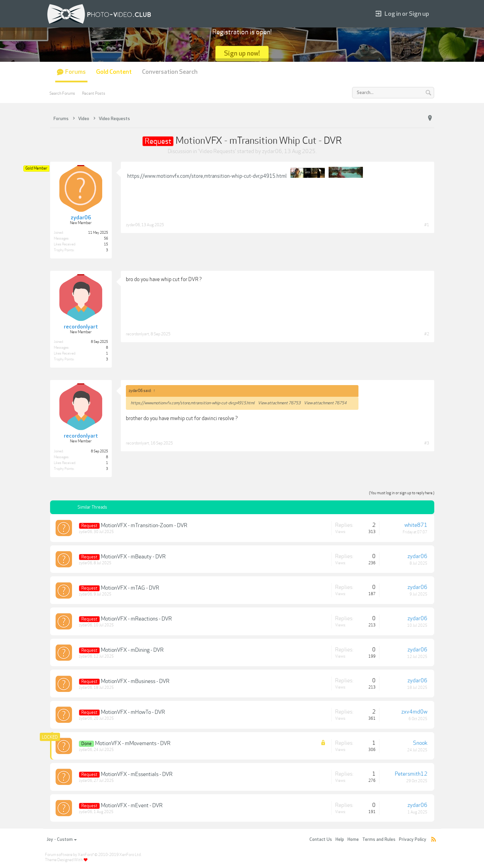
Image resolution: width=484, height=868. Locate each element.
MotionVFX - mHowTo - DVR (133, 712)
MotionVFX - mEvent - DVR (132, 806)
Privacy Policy (413, 840)
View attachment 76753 (279, 403)
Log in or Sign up (402, 14)
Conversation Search (170, 72)
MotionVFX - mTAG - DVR (130, 588)
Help (340, 840)
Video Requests (217, 151)
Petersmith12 (411, 774)
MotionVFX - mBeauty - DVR (133, 557)
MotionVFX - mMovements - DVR (133, 743)
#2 (427, 334)
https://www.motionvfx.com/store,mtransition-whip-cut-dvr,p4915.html (207, 176)
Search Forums (62, 93)
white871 (416, 525)
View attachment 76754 (325, 403)
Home (353, 840)
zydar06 (272, 151)
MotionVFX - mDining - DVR (132, 650)
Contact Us (321, 840)
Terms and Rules (379, 840)
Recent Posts (94, 93)
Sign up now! (242, 53)
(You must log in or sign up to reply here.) (402, 493)
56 (106, 239)
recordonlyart (138, 334)
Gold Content (114, 72)
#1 (427, 225)
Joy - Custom (62, 840)
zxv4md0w (414, 712)
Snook (420, 743)
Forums (75, 72)
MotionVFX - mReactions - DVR (136, 619)
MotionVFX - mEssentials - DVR (137, 774)
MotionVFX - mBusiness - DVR (135, 681)
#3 (427, 443)
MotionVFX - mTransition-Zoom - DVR (144, 525)
